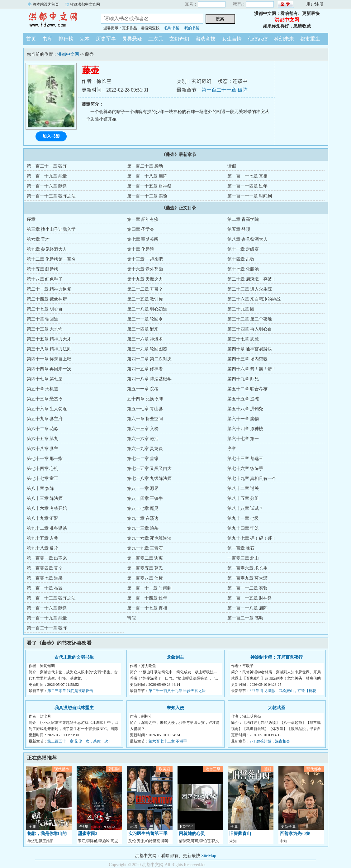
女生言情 (232, 39)
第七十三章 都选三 (245, 459)
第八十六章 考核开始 (47, 508)
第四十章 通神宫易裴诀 (250, 349)
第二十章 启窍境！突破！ (252, 279)
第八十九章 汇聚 (43, 518)
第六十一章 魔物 (243, 419)
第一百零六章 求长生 (248, 568)
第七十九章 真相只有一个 (252, 479)
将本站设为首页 (46, 4)
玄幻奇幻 (179, 39)
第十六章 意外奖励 (145, 269)
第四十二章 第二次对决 (149, 359)
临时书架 (172, 28)
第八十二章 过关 (243, 489)
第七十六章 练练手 (245, 469)
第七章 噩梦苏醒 (143, 239)
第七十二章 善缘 (143, 459)
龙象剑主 (175, 657)
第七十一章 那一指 (45, 459)
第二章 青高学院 (243, 219)
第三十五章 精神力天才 (49, 339)
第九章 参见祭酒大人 (47, 249)
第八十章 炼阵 (40, 489)
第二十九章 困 (241, 309)
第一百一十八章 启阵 (147, 176)
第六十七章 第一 (243, 439)
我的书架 (192, 28)
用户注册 (315, 4)
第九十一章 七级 (243, 518)
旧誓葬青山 (240, 834)
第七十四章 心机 (43, 469)
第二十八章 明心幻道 (147, 309)
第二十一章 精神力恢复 (49, 289)
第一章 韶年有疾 (143, 219)
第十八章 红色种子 (45, 279)
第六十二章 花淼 (43, 429)
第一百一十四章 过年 (248, 186)
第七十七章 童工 (43, 479)
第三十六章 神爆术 (145, 339)
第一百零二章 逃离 (145, 558)
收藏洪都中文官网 (85, 4)
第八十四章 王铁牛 (145, 498)
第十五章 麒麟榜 (43, 269)
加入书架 (51, 136)
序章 (31, 219)
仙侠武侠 (258, 39)
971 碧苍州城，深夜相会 (270, 741)
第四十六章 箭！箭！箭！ (252, 369)
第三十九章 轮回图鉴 (147, 349)
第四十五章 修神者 (145, 369)
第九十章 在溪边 (143, 518)
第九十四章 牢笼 (243, 528)
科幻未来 (284, 39)
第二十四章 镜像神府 (47, 299)
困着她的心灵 (192, 834)
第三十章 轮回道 (43, 319)
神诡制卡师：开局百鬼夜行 (277, 657)
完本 (85, 39)
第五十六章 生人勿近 (47, 409)
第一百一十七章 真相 (248, 176)
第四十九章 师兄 (243, 379)
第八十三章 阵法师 (45, 498)
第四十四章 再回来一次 (49, 369)
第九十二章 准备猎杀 (47, 528)
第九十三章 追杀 (143, 528)
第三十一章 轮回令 (145, 319)
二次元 (156, 39)
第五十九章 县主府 (45, 419)
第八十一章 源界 (143, 489)
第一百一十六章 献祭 (47, 186)
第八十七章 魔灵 (143, 508)
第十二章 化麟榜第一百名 (51, 259)
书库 (47, 39)
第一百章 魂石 (241, 548)
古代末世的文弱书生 (74, 657)
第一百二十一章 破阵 (225, 90)
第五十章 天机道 (43, 389)
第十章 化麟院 (141, 249)
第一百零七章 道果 (45, 578)
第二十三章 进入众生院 (250, 289)
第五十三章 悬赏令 (45, 399)
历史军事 (106, 39)
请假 (232, 166)
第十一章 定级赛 (243, 249)
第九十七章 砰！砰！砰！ (252, 538)
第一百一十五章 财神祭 (149, 186)
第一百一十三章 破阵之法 (51, 196)
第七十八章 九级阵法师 (149, 479)
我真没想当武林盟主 (74, 708)
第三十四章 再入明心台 (250, 329)
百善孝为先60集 (295, 834)
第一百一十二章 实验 (147, 196)
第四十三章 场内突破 (248, 359)
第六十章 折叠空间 (145, 419)
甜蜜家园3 (88, 834)
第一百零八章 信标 (145, 578)
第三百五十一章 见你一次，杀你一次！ (80, 741)
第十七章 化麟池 (243, 269)
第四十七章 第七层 (45, 379)
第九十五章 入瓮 (43, 538)
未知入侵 (175, 708)
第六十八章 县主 (43, 449)
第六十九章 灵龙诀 (145, 449)
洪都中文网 (57, 20)
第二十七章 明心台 (45, 309)
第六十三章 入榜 (143, 429)
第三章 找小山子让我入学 (51, 229)
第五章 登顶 (239, 229)
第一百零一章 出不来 (47, 558)
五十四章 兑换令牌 (145, 399)
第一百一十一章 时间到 (250, 196)
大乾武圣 (277, 708)
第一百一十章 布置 (45, 588)
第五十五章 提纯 (243, 399)
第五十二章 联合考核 (248, 389)
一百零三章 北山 (243, 558)
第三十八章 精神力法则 (49, 349)
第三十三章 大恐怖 (45, 329)
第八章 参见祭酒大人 (248, 239)
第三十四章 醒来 (143, 329)
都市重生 (310, 39)
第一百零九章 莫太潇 (248, 578)
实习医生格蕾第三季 (148, 834)
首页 (31, 39)
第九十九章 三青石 (145, 548)
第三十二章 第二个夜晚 (250, 319)
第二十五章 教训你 (145, 299)
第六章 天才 (38, 239)
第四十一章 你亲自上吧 (49, 359)
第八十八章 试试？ (245, 508)
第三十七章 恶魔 (243, 339)
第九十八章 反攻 (43, 548)
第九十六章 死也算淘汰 (149, 538)
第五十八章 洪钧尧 (245, 409)
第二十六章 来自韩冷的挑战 (254, 299)
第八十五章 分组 (243, 498)
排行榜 (66, 39)
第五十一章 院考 (143, 389)
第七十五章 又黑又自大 (149, 469)
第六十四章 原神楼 (245, 429)
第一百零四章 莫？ (45, 568)
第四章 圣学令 (141, 229)
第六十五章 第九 (43, 439)
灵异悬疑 (132, 39)
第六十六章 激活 (143, 439)
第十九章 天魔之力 (145, 279)
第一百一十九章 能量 (47, 176)
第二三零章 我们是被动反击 (70, 691)
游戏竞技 (206, 39)
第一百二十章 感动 (145, 166)
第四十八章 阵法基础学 (149, 379)
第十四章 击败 (241, 259)
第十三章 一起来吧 (145, 259)
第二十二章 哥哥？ (145, 289)
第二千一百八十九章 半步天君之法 (177, 691)
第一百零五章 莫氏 (145, 568)
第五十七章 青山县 (145, 409)
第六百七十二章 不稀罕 (168, 741)
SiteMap (209, 856)
